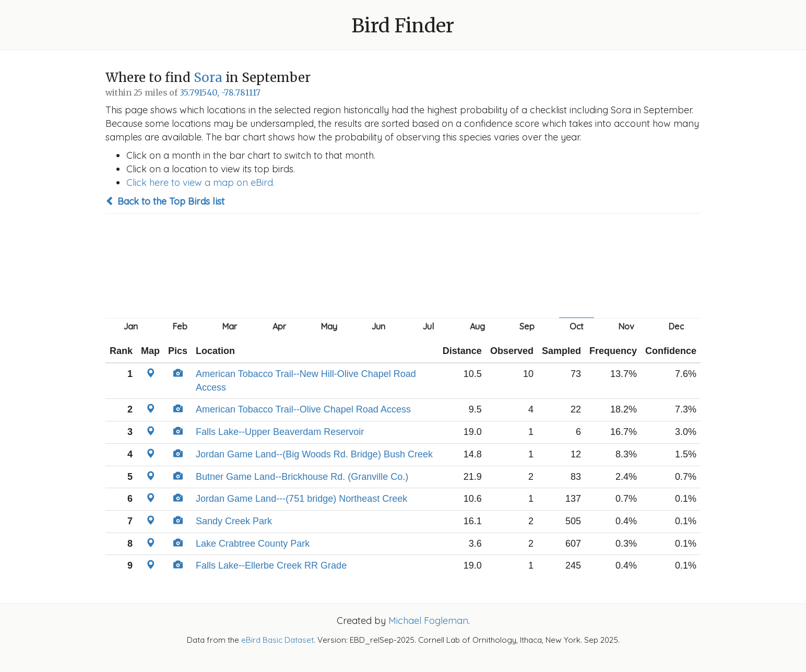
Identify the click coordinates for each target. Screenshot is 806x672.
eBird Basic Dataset (277, 640)
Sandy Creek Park (234, 521)
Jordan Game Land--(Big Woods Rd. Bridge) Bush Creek (314, 454)
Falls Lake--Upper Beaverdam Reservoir (280, 432)
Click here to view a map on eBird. (200, 182)
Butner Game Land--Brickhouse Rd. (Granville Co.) (302, 477)
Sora (208, 78)
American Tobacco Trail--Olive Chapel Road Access (303, 409)
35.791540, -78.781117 (220, 93)
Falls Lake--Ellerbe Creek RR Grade (271, 565)
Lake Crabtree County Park (253, 544)
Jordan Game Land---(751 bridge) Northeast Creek (301, 499)
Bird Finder (403, 26)
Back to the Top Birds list (165, 201)
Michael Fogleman (428, 621)
